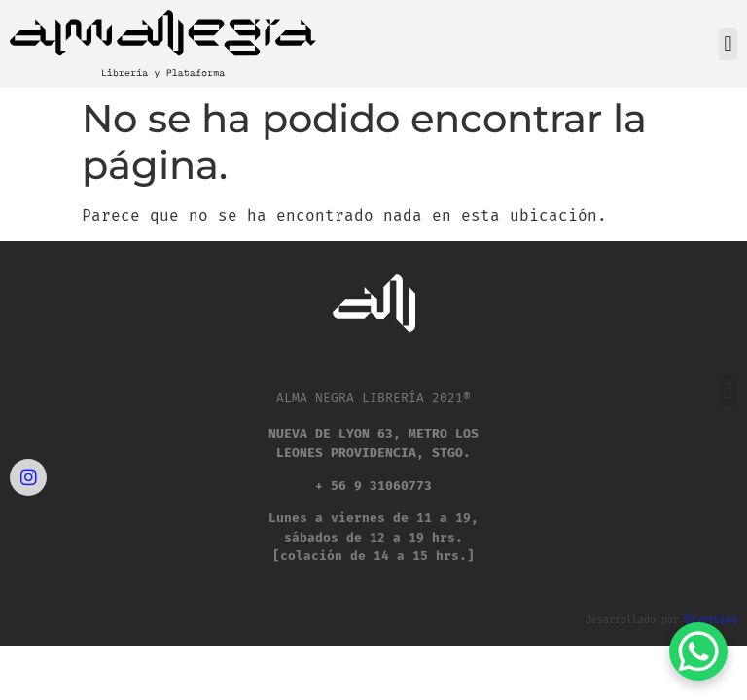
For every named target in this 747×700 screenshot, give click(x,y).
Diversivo (711, 620)
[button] (728, 44)
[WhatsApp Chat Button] (698, 651)
